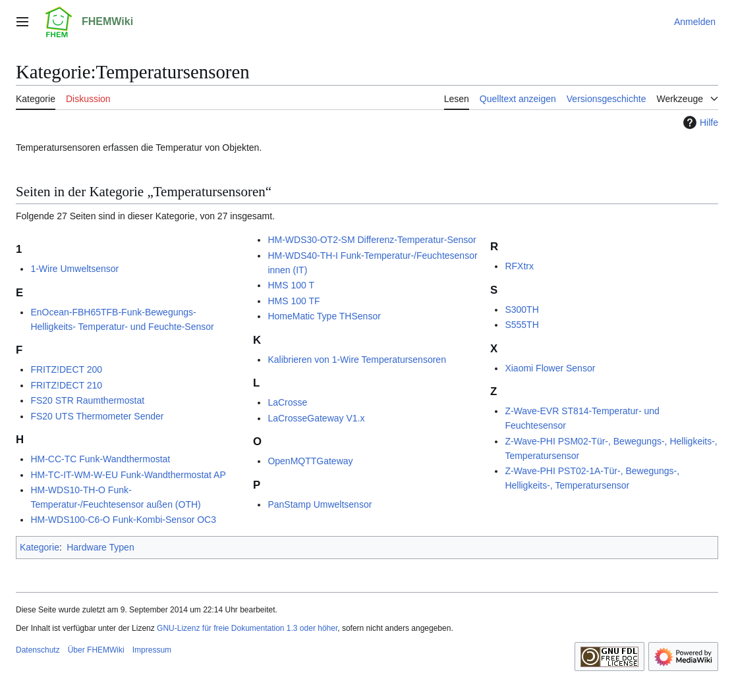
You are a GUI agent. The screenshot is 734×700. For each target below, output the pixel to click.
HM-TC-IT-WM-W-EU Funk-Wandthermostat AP (128, 475)
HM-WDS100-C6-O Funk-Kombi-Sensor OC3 (123, 520)
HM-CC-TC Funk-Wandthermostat (100, 459)
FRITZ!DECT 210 (66, 385)
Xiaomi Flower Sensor (550, 368)
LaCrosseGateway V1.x (316, 418)
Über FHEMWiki (96, 650)
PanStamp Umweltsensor (320, 504)
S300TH (522, 310)
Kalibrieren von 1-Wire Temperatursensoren (357, 360)
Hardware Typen (100, 547)
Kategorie (40, 547)
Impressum (152, 650)
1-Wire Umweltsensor (74, 269)
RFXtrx (519, 266)
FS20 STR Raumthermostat (87, 400)
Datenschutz (38, 650)
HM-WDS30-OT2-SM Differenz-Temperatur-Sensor (372, 240)
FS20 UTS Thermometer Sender (97, 416)
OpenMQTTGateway (310, 461)
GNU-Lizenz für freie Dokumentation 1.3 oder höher (247, 628)
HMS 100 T (291, 285)
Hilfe (699, 122)
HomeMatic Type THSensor (324, 316)
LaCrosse (287, 402)
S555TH (522, 325)
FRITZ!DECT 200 (66, 369)
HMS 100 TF (294, 301)
